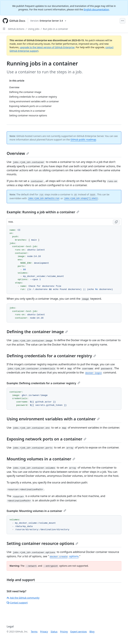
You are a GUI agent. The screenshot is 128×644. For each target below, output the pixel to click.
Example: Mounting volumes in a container (36, 511)
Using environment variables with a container (53, 419)
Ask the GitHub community (23, 598)
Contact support (17, 603)
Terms (34, 632)
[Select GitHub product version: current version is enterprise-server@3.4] (48, 21)
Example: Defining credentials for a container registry (43, 383)
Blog (92, 632)
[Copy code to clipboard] (116, 222)
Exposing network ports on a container (46, 439)
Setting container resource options (42, 543)
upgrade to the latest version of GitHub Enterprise (47, 47)
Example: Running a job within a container (43, 212)
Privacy (44, 632)
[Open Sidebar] (4, 29)
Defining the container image (37, 332)
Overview (18, 153)
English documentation (96, 9)
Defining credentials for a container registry (51, 356)
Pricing (64, 632)
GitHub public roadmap (83, 140)
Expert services (79, 632)
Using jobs (34, 29)
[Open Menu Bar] (122, 21)
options (64, 556)
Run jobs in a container (56, 29)
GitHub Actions (16, 29)
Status (54, 632)
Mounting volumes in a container (41, 459)
